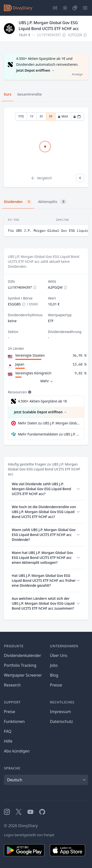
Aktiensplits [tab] (52, 202)
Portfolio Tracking (20, 665)
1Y (32, 116)
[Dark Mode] (65, 8)
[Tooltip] (29, 392)
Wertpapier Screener (23, 675)
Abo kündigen (17, 751)
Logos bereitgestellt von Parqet (29, 835)
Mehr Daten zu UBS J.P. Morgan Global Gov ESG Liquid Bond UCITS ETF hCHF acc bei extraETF (49, 423)
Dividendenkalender (23, 655)
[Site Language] (55, 8)
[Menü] (85, 8)
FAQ (8, 731)
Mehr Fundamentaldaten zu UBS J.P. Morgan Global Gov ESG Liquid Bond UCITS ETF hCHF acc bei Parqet (49, 434)
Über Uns (59, 655)
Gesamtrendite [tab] (29, 94)
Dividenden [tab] (18, 202)
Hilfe (8, 741)
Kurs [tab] (8, 94)
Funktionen (14, 721)
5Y (51, 116)
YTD (21, 116)
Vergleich (41, 178)
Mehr (47, 381)
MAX (63, 116)
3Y (41, 116)
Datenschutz (62, 721)
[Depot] (75, 8)
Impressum (61, 712)
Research (12, 685)
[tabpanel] (46, 147)
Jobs (54, 665)
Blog (54, 675)
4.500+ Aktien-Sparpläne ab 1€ (42, 401)
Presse (56, 685)
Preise (10, 712)
